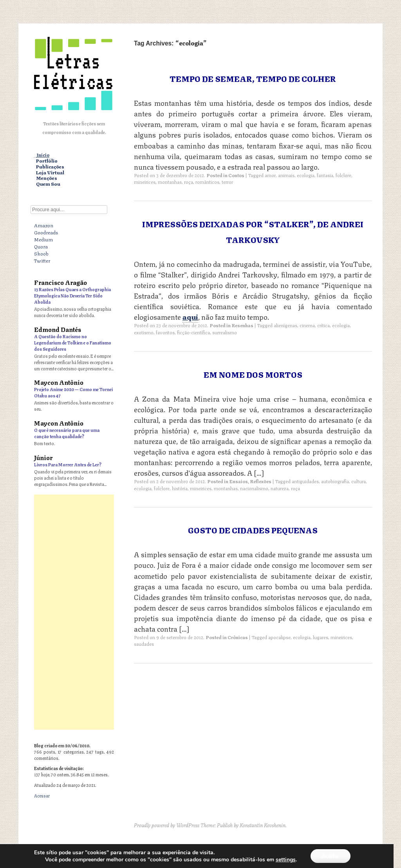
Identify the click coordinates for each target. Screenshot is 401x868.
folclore (343, 175)
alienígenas (285, 325)
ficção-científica (193, 332)
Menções (47, 178)
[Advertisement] (74, 612)
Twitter (42, 260)
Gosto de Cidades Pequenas (253, 530)
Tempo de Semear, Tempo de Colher (253, 78)
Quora (41, 246)
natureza (280, 488)
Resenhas (242, 325)
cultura (359, 481)
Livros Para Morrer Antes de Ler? (68, 464)
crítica (323, 325)
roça (189, 182)
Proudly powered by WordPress (167, 825)
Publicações (50, 167)
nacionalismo (254, 488)
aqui (190, 316)
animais (286, 175)
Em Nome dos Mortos (253, 374)
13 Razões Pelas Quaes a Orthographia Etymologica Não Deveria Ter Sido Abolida (72, 295)
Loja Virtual (50, 173)
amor (270, 175)
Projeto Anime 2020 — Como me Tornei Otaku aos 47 (73, 392)
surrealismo (225, 332)
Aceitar (331, 856)
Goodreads (46, 232)
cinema (307, 325)
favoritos (165, 332)
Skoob (41, 253)
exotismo (144, 332)
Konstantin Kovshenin (263, 825)
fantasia (325, 175)
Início (43, 155)
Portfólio (47, 161)
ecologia (306, 175)
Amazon (44, 225)
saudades (144, 644)
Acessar (42, 795)
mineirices (145, 182)
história (180, 488)
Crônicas (238, 637)
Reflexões (261, 481)
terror (227, 182)
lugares (321, 637)
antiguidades (305, 481)
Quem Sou (48, 184)
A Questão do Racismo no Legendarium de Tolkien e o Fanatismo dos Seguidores (73, 342)
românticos (207, 182)
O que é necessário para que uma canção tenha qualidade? (67, 433)
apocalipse (279, 637)
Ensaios (238, 481)
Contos (236, 175)
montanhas (170, 182)
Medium (43, 239)
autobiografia (335, 481)
